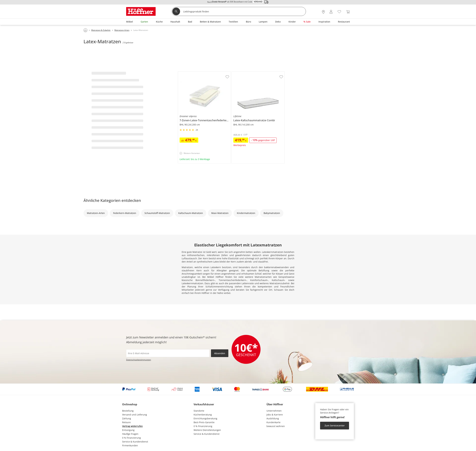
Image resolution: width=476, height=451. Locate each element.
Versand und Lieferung (135, 415)
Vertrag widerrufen (132, 426)
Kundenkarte (273, 422)
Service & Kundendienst (135, 442)
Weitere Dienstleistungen (207, 430)
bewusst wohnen (276, 426)
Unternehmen (274, 411)
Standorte (199, 411)
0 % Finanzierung (131, 438)
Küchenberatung (203, 415)
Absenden (220, 353)
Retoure (126, 422)
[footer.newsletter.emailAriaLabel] (168, 353)
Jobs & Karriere (275, 415)
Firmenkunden (130, 445)
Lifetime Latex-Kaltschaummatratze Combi (255, 73)
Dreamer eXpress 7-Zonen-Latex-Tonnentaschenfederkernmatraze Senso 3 (204, 74)
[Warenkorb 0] (348, 12)
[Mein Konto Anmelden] (331, 12)
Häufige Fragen (130, 434)
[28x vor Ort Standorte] (323, 12)
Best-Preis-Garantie (204, 422)
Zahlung (127, 418)
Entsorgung (128, 430)
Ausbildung (273, 418)
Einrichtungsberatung (205, 418)
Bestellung (128, 411)
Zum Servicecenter (335, 426)
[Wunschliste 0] (339, 12)
